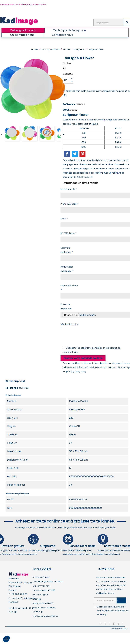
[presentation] (83, 337)
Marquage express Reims (45, 616)
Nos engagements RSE (44, 590)
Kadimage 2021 (120, 628)
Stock (66, 109)
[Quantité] (66, 80)
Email (64, 218)
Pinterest (82, 154)
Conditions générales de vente (48, 581)
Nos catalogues (41, 594)
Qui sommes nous (42, 586)
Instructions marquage (67, 269)
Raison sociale (69, 189)
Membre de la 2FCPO (43, 603)
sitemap (37, 599)
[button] (6, 639)
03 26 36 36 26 (19, 594)
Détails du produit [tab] (15, 381)
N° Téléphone (68, 233)
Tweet (75, 154)
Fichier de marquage (66, 306)
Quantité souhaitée (67, 250)
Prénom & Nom (69, 204)
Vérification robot (70, 326)
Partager (67, 154)
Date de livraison (69, 287)
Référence (69, 104)
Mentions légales (41, 577)
